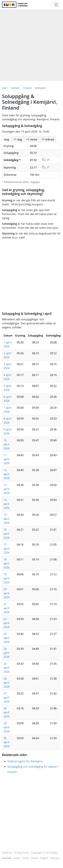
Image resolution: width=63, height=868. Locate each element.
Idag (7, 139)
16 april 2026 (7, 534)
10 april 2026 (7, 444)
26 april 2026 (7, 683)
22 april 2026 (7, 623)
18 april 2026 (7, 563)
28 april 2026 (7, 712)
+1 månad (48, 139)
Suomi (17, 858)
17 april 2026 (7, 549)
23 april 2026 (7, 638)
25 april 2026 (7, 668)
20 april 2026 (7, 593)
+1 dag (18, 139)
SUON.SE (7, 853)
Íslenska (55, 858)
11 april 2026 (7, 459)
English (44, 858)
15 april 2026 (7, 519)
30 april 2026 (7, 742)
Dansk (35, 858)
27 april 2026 (7, 697)
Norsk (26, 858)
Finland (27, 88)
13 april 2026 (7, 489)
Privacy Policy (22, 853)
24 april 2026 (7, 653)
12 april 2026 (7, 474)
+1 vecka (32, 139)
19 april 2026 (7, 578)
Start (5, 88)
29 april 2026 (7, 727)
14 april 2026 (7, 504)
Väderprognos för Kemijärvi (25, 761)
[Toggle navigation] (56, 5)
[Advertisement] (32, 43)
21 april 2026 (7, 608)
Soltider (15, 88)
